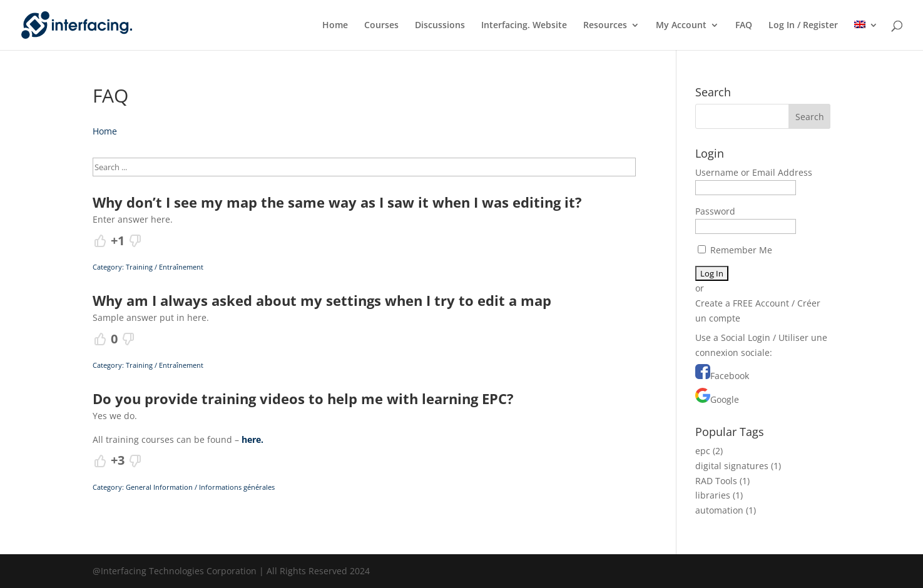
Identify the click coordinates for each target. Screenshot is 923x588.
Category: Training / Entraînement (148, 267)
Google (725, 399)
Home (335, 26)
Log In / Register (803, 26)
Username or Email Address (754, 172)
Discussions (440, 26)
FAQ (744, 26)
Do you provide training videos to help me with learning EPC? (303, 398)
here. (252, 439)
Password (715, 211)
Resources (605, 26)
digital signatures (732, 466)
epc (703, 451)
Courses (381, 26)
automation (719, 510)
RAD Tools (716, 481)
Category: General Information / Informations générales (184, 487)
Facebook (730, 376)
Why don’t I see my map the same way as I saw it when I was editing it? (337, 202)
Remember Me (735, 250)
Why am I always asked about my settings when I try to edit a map (322, 300)
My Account (681, 26)
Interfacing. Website (524, 26)
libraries (713, 495)
